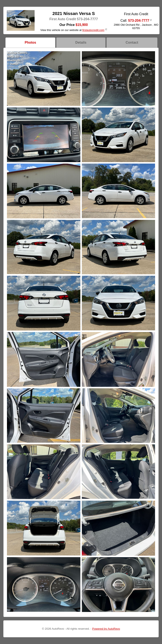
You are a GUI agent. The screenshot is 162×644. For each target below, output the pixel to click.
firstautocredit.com (93, 30)
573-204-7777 (139, 21)
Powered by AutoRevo (106, 629)
